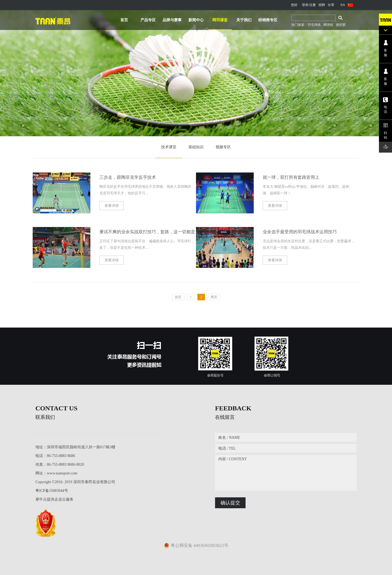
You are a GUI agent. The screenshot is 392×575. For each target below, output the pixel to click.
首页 (124, 20)
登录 (305, 5)
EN (343, 5)
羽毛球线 (314, 25)
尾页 (214, 297)
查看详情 (112, 206)
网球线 (328, 25)
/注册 (312, 5)
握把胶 (341, 25)
